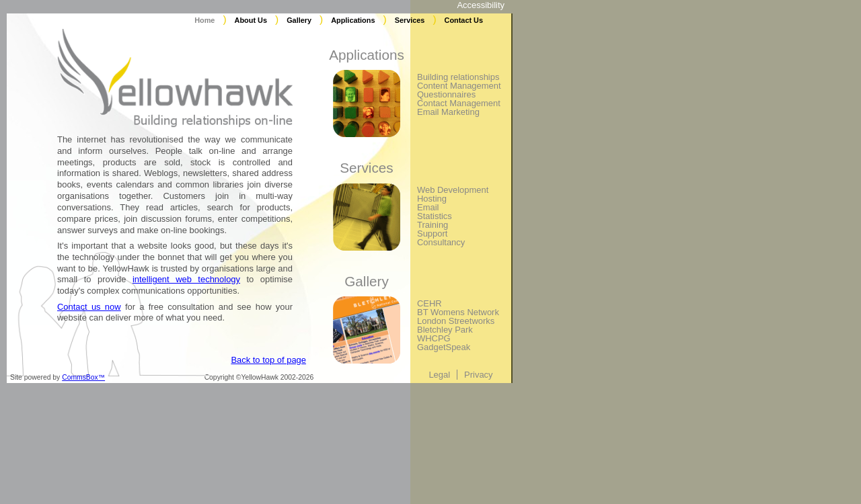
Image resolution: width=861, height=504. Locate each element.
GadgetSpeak (444, 347)
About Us (251, 20)
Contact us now (89, 307)
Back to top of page (268, 360)
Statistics (435, 216)
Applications (353, 20)
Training (433, 225)
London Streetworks (456, 321)
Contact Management (459, 103)
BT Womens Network (458, 312)
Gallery (299, 20)
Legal (439, 375)
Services (410, 20)
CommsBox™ (83, 377)
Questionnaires (446, 94)
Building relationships (458, 77)
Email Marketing (448, 112)
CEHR (429, 303)
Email (428, 207)
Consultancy (441, 242)
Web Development (453, 190)
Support (432, 234)
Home (204, 20)
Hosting (432, 199)
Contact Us (464, 20)
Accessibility (481, 5)
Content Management (459, 86)
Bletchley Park (445, 330)
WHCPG (434, 338)
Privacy (478, 375)
